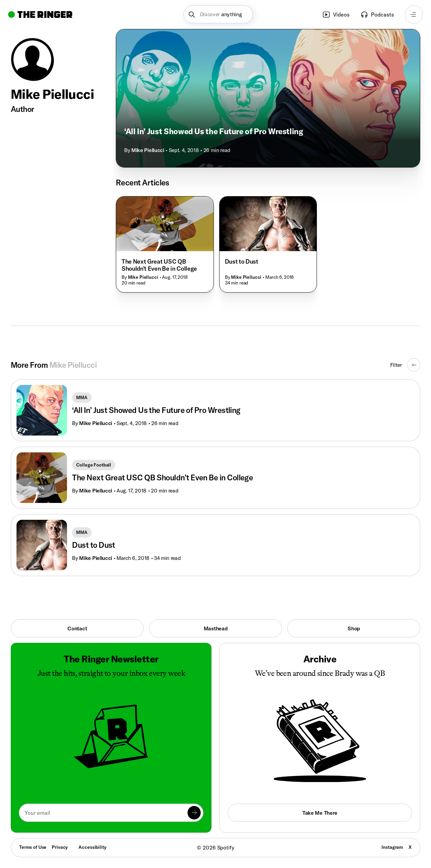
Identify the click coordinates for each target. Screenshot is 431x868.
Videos (336, 14)
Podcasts (377, 14)
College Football (94, 465)
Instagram (392, 847)
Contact (77, 628)
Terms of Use (33, 847)
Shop (354, 628)
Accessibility (92, 847)
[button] (218, 14)
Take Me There (320, 813)
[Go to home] (40, 14)
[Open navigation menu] (414, 14)
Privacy (60, 847)
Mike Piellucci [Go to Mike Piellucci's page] (96, 423)
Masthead (216, 628)
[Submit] (194, 813)
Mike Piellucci (148, 150)
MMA (82, 397)
